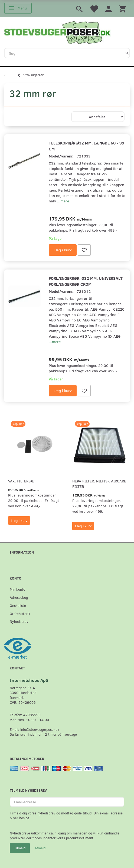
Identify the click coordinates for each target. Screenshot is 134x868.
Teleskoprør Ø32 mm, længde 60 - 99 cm (86, 146)
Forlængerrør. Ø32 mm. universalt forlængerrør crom (86, 281)
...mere (63, 201)
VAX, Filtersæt (22, 481)
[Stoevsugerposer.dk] (57, 32)
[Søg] (127, 53)
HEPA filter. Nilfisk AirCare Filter (99, 484)
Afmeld (40, 848)
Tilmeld (20, 848)
